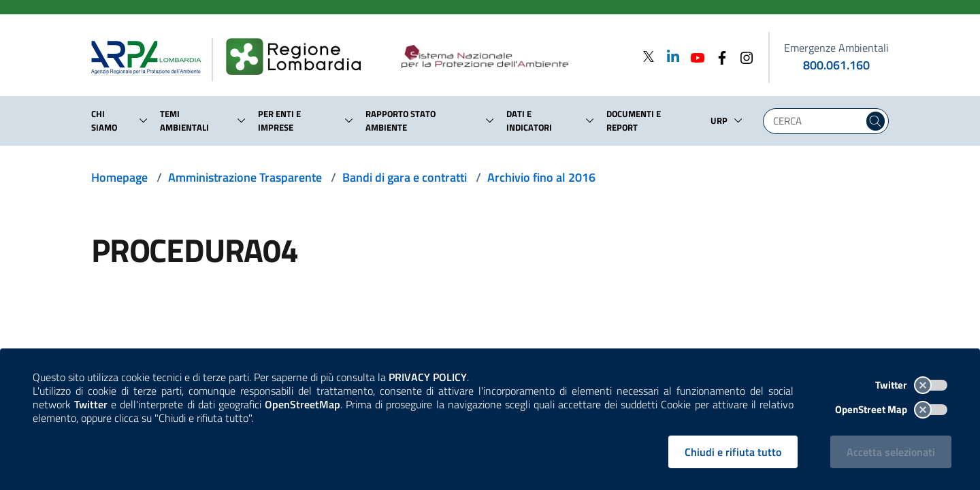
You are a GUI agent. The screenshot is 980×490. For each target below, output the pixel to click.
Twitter (911, 385)
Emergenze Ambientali (836, 48)
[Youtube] (693, 56)
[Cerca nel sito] (876, 121)
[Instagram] (742, 56)
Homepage (119, 177)
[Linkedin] (669, 56)
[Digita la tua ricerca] (817, 121)
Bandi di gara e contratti (405, 177)
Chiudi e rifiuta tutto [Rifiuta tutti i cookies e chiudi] (733, 452)
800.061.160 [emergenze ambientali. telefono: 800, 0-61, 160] (836, 65)
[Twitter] (649, 56)
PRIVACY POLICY (428, 377)
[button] (144, 120)
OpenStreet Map (891, 409)
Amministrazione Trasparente (245, 177)
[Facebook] (718, 56)
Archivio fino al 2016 (541, 177)
